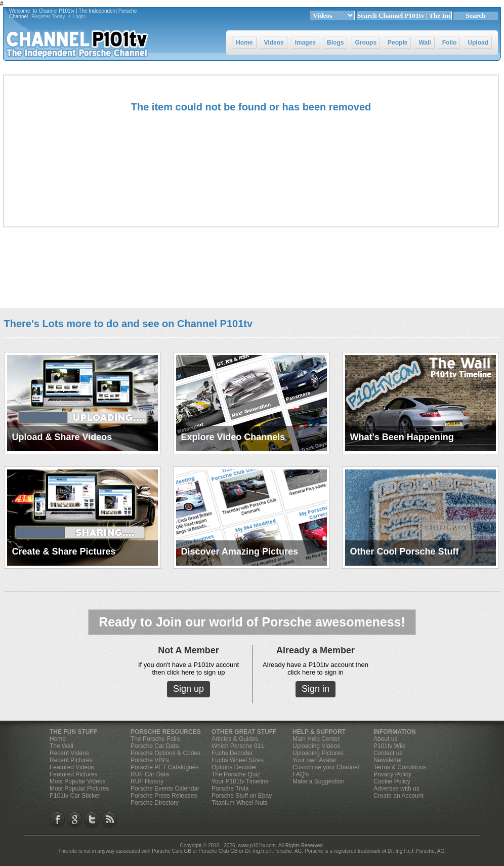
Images (305, 43)
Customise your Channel (326, 767)
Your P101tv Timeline (240, 781)
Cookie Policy (392, 781)
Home (244, 43)
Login (79, 16)
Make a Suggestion (319, 781)
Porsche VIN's (150, 760)
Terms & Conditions (400, 767)
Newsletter (388, 760)
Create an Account (398, 796)
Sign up (188, 689)
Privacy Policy (392, 774)
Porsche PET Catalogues (165, 767)
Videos (274, 43)
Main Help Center (316, 739)
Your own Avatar (314, 760)
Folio (450, 43)
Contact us (388, 753)
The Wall (61, 746)
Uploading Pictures (318, 753)
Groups (366, 43)
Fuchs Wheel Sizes (238, 760)
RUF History (147, 781)
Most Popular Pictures (79, 789)
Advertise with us (396, 789)
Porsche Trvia (230, 789)
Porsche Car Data (155, 746)
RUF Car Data (150, 774)
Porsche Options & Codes (165, 753)
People (397, 43)
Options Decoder (234, 767)
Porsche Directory (155, 803)
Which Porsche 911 (238, 746)
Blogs (335, 43)
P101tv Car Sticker (75, 796)
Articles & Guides (235, 739)
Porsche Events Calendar (165, 789)
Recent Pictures (71, 760)
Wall (425, 43)
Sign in (316, 689)
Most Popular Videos (78, 781)
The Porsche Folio (155, 739)
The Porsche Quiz (236, 774)
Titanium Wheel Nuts (240, 803)
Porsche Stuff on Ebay (242, 796)
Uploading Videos (316, 746)
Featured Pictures (74, 774)
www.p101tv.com (257, 845)
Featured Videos (72, 767)
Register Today (48, 16)
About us (385, 739)
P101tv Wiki (389, 746)
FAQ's (301, 774)
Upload (478, 43)
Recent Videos (69, 753)
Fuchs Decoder (232, 753)
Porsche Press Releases (164, 796)
